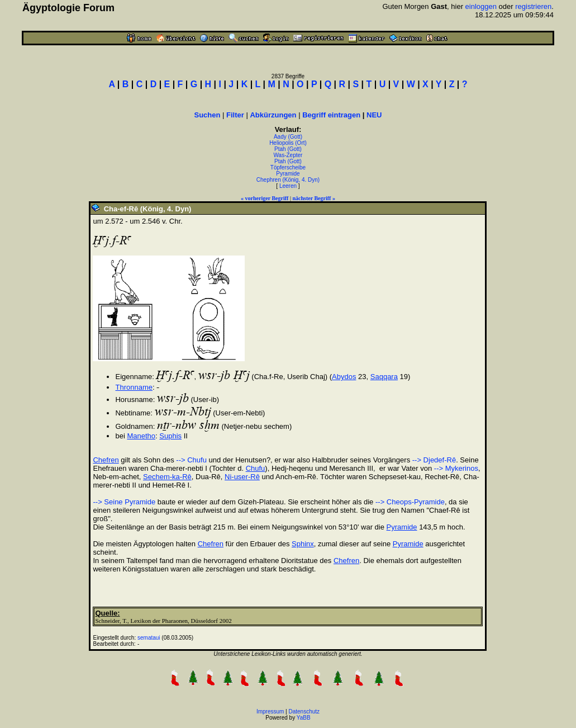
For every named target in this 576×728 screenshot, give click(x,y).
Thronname (134, 387)
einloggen (481, 6)
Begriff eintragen (331, 115)
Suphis (170, 436)
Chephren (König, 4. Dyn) (288, 180)
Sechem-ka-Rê (167, 477)
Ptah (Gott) (288, 149)
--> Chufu (191, 460)
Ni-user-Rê (242, 477)
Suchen (207, 115)
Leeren (288, 186)
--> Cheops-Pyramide (410, 502)
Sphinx (303, 544)
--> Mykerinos (456, 468)
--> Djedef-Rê (434, 460)
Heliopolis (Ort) (288, 143)
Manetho (141, 436)
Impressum (270, 712)
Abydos (344, 377)
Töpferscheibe (288, 167)
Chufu (256, 468)
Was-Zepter (288, 155)
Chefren (106, 460)
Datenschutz (304, 712)
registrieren (533, 6)
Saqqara (384, 377)
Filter (235, 115)
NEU (374, 115)
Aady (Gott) (288, 137)
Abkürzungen (273, 115)
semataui (149, 638)
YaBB (304, 718)
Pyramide (288, 174)
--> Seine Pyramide (124, 502)
